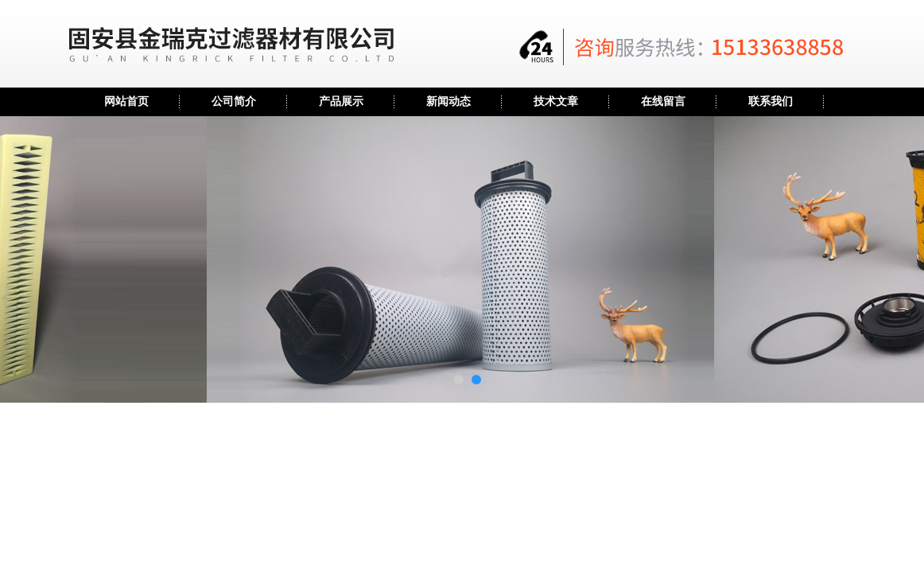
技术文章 (556, 101)
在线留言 (663, 101)
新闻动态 (448, 101)
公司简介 (234, 101)
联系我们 (771, 101)
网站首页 (126, 101)
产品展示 (341, 101)
